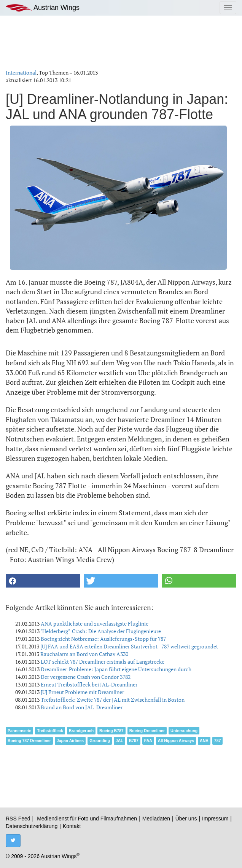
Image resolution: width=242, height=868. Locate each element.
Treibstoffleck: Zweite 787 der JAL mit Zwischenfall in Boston (113, 700)
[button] (43, 581)
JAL (119, 741)
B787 (134, 741)
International (21, 72)
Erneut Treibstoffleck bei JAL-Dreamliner (89, 684)
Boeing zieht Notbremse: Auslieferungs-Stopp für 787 (103, 639)
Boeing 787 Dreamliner (29, 741)
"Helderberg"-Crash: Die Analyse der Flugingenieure (101, 631)
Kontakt (72, 826)
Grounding (100, 741)
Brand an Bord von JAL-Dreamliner (82, 707)
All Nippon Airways (176, 741)
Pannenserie (19, 731)
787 (218, 741)
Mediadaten (156, 819)
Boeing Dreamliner (147, 731)
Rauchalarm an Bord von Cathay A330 (84, 654)
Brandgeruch (81, 731)
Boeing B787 (111, 731)
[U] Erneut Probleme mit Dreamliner (82, 692)
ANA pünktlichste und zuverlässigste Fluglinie (95, 624)
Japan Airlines (70, 741)
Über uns (186, 819)
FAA (148, 741)
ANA (204, 741)
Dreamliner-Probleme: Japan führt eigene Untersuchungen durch (116, 669)
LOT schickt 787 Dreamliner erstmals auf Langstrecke (103, 662)
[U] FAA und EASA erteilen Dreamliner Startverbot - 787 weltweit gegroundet (129, 646)
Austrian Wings (43, 8)
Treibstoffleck (50, 731)
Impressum (215, 819)
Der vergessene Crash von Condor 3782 (86, 677)
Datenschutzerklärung (32, 826)
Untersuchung (184, 731)
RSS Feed (18, 819)
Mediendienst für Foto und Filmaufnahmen (87, 819)
